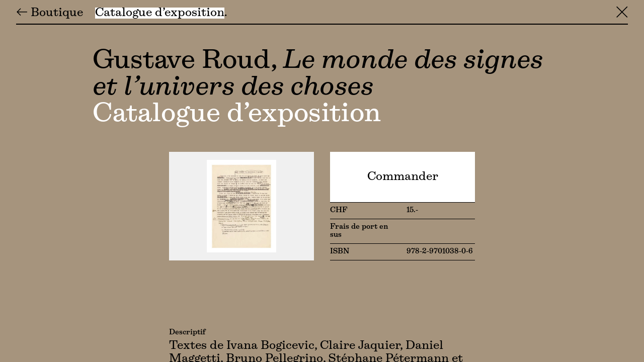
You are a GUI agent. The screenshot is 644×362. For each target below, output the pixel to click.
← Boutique (50, 13)
